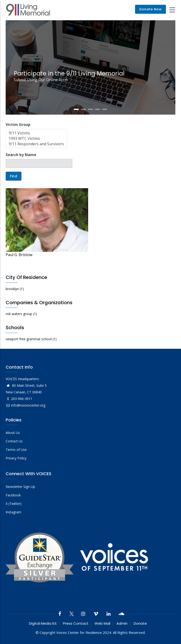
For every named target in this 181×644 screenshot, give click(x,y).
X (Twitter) (14, 504)
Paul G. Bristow (19, 255)
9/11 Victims (36, 133)
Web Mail (102, 623)
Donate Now (150, 9)
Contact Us (14, 441)
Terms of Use (16, 450)
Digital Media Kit (43, 623)
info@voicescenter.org (25, 405)
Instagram (13, 512)
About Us (13, 433)
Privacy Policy (16, 458)
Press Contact (76, 623)
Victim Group (18, 125)
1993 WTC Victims (36, 139)
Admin (122, 623)
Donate (140, 623)
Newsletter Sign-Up (20, 487)
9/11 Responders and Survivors (36, 144)
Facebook (13, 495)
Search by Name (21, 155)
